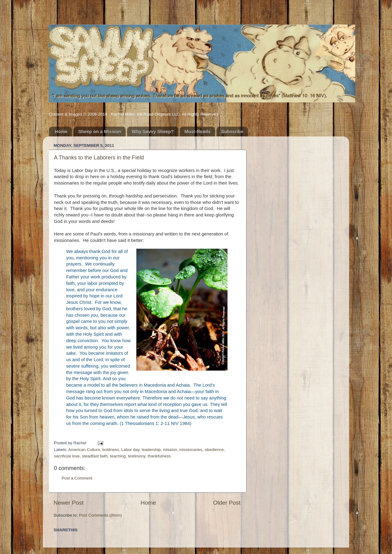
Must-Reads (197, 131)
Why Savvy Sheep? (153, 131)
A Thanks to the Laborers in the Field (99, 158)
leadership (151, 450)
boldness (111, 450)
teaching (118, 456)
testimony (137, 456)
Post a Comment (77, 478)
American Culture (84, 450)
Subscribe (232, 131)
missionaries (191, 450)
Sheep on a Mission (100, 131)
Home (61, 131)
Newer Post (69, 503)
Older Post (227, 503)
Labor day (130, 450)
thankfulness (159, 456)
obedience (214, 450)
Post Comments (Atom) (100, 515)
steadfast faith (95, 456)
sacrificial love (67, 456)
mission (170, 450)
